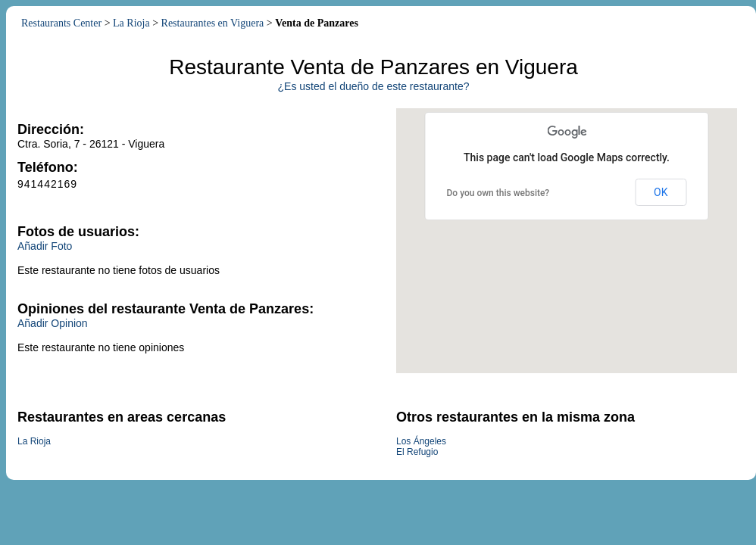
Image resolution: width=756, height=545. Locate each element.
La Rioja (131, 23)
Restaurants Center (61, 23)
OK (661, 192)
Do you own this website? (498, 193)
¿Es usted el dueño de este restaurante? (374, 86)
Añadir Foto (45, 246)
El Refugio (417, 452)
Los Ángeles (421, 441)
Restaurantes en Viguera (213, 23)
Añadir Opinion (53, 323)
